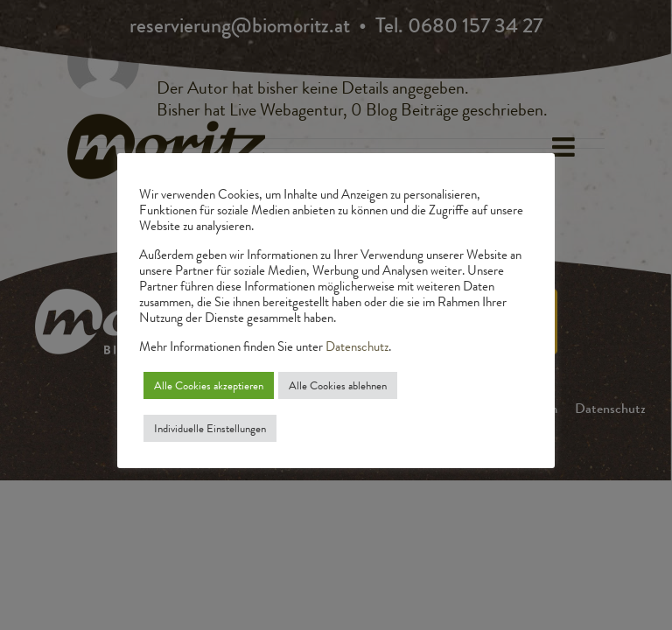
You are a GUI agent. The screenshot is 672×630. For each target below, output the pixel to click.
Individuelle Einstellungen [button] (210, 428)
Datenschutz (357, 347)
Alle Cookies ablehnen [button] (338, 385)
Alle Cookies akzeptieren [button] (209, 385)
